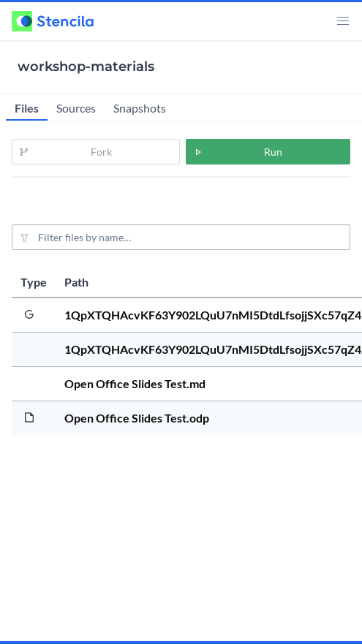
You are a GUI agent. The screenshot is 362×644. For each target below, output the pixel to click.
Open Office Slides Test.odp (137, 418)
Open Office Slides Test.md (135, 383)
